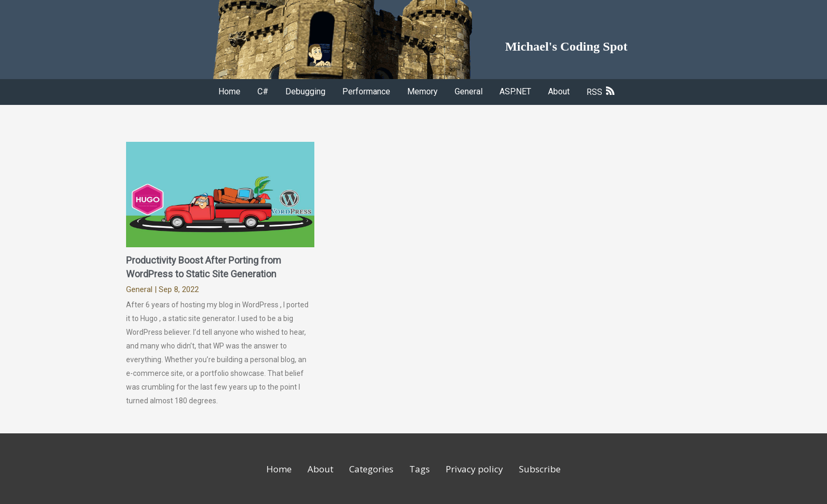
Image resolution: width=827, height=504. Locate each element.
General (469, 91)
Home (229, 91)
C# (263, 91)
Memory (422, 91)
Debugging (305, 91)
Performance (366, 91)
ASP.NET (515, 91)
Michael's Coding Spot (566, 46)
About (559, 91)
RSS (600, 92)
